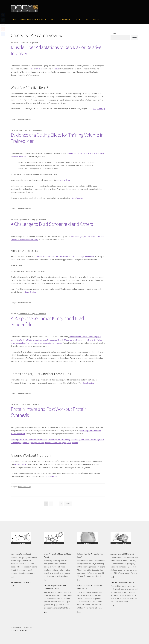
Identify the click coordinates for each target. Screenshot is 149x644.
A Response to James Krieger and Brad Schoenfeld (47, 321)
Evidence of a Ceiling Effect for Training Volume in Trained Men (57, 138)
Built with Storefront (20, 630)
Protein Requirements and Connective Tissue (55, 587)
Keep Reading (99, 109)
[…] (12, 577)
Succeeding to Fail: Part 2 (21, 582)
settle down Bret (63, 180)
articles (39, 69)
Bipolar (96, 19)
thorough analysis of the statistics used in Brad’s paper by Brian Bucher (65, 256)
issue (57, 69)
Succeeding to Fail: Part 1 (21, 554)
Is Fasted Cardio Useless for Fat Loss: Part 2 (90, 587)
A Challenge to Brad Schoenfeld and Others (52, 224)
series (31, 69)
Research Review (24, 119)
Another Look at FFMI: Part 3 (122, 554)
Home (13, 19)
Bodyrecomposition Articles (32, 19)
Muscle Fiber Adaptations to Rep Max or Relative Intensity (56, 50)
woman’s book (20, 464)
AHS (87, 19)
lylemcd (35, 43)
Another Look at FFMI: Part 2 (122, 582)
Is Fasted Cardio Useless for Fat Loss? (90, 555)
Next (68, 504)
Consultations (65, 19)
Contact (78, 19)
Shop (52, 19)
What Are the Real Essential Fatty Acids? (58, 555)
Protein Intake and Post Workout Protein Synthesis (49, 412)
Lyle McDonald (36, 130)
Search (113, 34)
